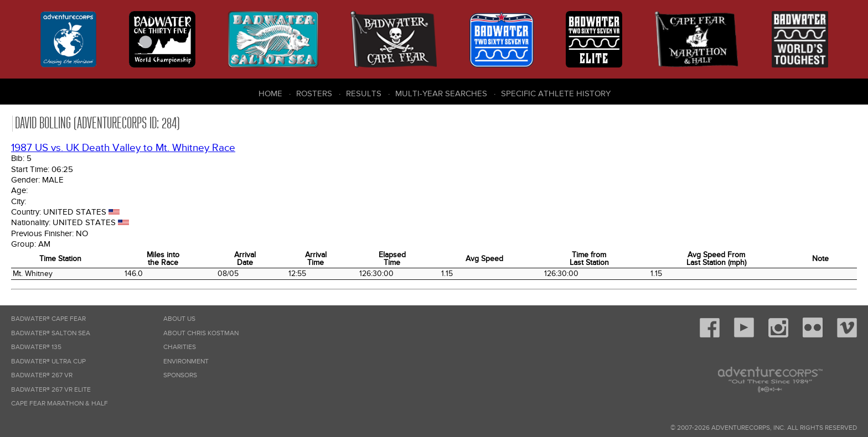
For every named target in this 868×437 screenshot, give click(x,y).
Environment (186, 361)
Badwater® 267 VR (42, 375)
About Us (179, 319)
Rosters (314, 93)
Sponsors (180, 375)
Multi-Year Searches (441, 93)
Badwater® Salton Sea (51, 333)
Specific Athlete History (556, 93)
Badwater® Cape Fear (48, 319)
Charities (180, 347)
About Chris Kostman (201, 333)
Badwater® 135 (36, 347)
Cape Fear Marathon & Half (60, 404)
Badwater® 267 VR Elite (51, 390)
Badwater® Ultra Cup (48, 361)
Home (270, 93)
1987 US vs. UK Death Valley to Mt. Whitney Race (123, 148)
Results (364, 93)
